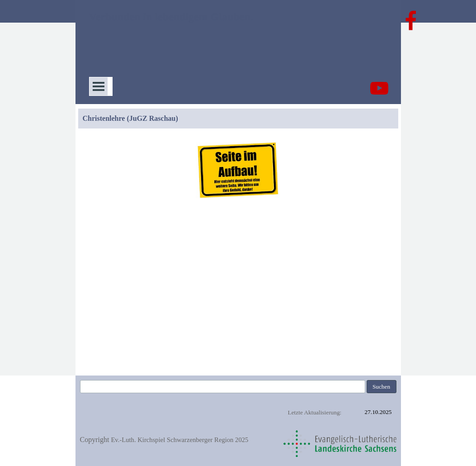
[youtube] (379, 88)
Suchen (381, 387)
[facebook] (411, 20)
